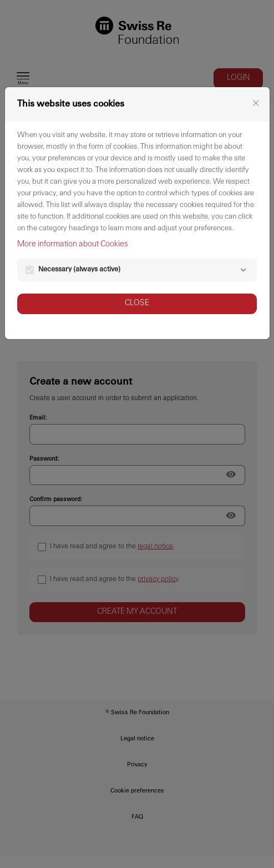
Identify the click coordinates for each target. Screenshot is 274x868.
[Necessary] (243, 270)
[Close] (256, 103)
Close (137, 303)
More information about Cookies (73, 244)
